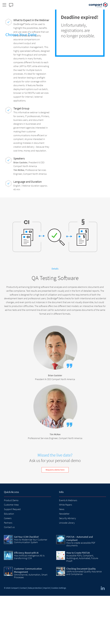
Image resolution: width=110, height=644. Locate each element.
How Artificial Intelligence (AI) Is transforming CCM (29, 605)
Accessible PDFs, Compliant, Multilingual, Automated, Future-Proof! (82, 606)
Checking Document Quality (81, 617)
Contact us (9, 575)
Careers (8, 566)
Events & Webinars (68, 548)
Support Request (12, 557)
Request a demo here (55, 518)
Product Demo (11, 548)
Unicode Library (67, 571)
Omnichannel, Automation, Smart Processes (31, 624)
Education (9, 562)
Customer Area (11, 553)
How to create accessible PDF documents (81, 592)
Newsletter (64, 562)
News (62, 557)
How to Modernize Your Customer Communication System (31, 589)
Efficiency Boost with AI (26, 601)
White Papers (65, 553)
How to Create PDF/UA (78, 601)
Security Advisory (67, 566)
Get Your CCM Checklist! (26, 585)
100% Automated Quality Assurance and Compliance (84, 621)
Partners (8, 571)
